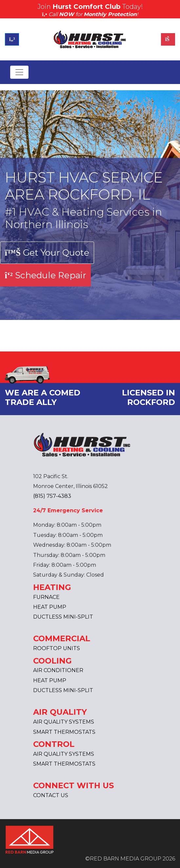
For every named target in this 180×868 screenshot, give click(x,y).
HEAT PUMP (50, 607)
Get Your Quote (47, 253)
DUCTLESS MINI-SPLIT (63, 617)
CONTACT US (51, 795)
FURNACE (46, 597)
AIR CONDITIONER (58, 670)
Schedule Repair (46, 275)
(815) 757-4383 (52, 496)
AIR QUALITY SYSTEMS (64, 722)
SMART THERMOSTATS (64, 732)
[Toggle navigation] (19, 72)
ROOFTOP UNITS (57, 648)
